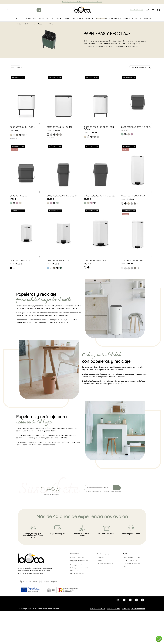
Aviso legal (126, 614)
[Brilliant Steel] (129, 273)
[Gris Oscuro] (14, 206)
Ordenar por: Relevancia (139, 67)
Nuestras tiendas (137, 10)
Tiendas (100, 566)
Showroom (74, 576)
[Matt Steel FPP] (23, 136)
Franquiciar (101, 563)
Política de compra (113, 614)
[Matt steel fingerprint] (132, 207)
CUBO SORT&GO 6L (18, 199)
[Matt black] (20, 136)
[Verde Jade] (57, 206)
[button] (40, 125)
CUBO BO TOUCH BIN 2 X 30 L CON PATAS (99, 130)
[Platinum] (17, 136)
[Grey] (125, 136)
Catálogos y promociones (79, 573)
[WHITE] (48, 136)
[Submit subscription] (117, 493)
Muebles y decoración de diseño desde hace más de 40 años (82, 2)
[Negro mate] (125, 207)
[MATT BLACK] (54, 136)
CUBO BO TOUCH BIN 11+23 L (22, 129)
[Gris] (54, 206)
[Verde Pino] (61, 273)
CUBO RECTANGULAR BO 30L (134, 199)
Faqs (125, 571)
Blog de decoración (77, 579)
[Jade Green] (122, 136)
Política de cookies (138, 614)
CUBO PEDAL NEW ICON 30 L (133, 265)
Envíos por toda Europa (78, 570)
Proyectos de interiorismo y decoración (80, 566)
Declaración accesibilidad (132, 568)
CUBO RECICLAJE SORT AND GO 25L (99, 199)
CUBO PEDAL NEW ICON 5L (58, 265)
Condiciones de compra (131, 565)
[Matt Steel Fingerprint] (125, 273)
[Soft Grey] (61, 136)
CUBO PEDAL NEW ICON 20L (96, 265)
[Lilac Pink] (132, 136)
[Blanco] (122, 207)
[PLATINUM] (57, 136)
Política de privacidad (97, 614)
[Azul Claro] (48, 273)
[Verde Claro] (11, 206)
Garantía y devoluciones (131, 562)
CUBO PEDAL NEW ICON (20, 265)
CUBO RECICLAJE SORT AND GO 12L (62, 199)
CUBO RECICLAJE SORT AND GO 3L (136, 129)
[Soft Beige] (11, 136)
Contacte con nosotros (105, 569)
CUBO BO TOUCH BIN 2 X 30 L (60, 129)
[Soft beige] (129, 207)
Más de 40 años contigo (79, 562)
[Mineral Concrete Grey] (95, 138)
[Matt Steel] (132, 273)
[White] (14, 136)
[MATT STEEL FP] (51, 136)
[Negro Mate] (57, 273)
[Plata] (135, 207)
